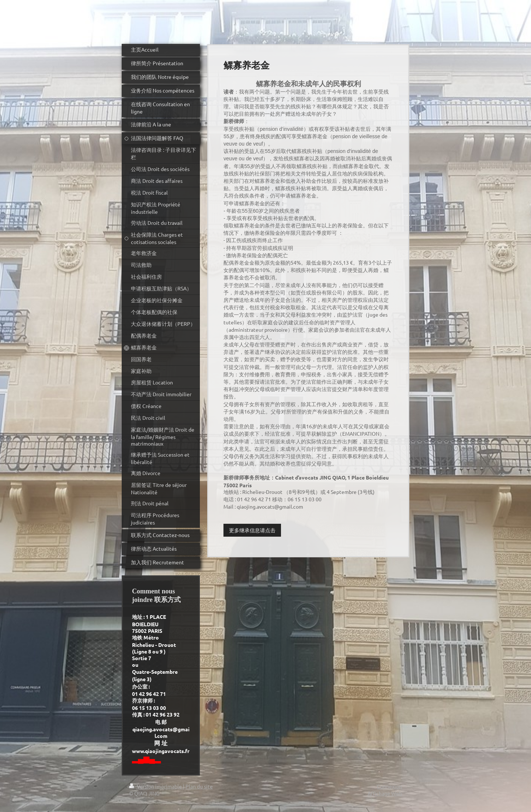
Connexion (389, 786)
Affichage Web (385, 793)
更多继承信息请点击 (252, 530)
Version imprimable (156, 786)
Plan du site (199, 786)
